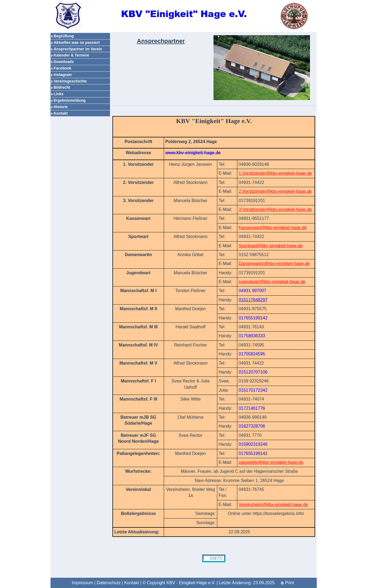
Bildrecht (62, 87)
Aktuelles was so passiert (77, 42)
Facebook (63, 68)
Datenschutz (109, 583)
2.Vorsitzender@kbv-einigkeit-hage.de (275, 191)
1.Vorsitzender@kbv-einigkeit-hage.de (275, 173)
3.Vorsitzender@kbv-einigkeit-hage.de (275, 209)
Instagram (63, 75)
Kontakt (61, 113)
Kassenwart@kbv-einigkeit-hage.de (273, 228)
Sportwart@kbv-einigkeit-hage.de (271, 246)
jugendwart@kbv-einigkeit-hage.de (272, 282)
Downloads (64, 62)
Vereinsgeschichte (70, 81)
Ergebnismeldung (70, 100)
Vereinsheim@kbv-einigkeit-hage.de (273, 505)
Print (287, 583)
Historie (61, 107)
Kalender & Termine (71, 55)
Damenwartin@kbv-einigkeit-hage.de (274, 264)
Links (59, 94)
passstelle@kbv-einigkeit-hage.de (271, 462)
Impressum (83, 583)
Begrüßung (64, 36)
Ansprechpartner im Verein (78, 49)
